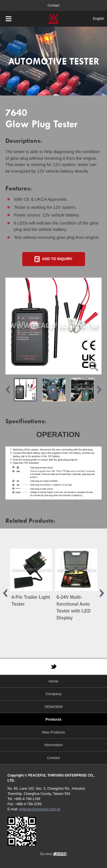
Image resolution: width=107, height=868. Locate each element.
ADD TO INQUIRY (57, 259)
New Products (53, 732)
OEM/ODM (54, 707)
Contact (53, 5)
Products (53, 719)
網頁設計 (60, 854)
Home (53, 681)
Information (53, 745)
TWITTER (54, 667)
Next (99, 390)
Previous (8, 390)
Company (54, 694)
